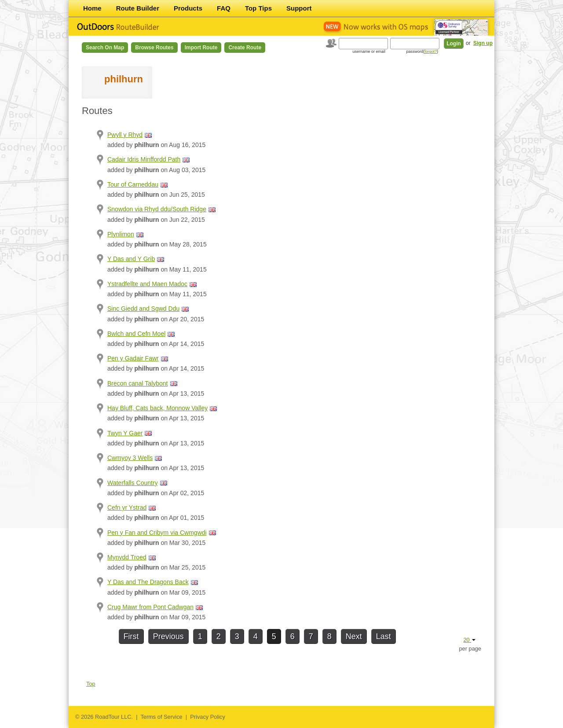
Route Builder (138, 8)
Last (384, 636)
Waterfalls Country (133, 483)
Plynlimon (121, 234)
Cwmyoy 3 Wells (130, 458)
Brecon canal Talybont (138, 383)
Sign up (483, 43)
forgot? (431, 51)
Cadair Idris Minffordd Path (144, 159)
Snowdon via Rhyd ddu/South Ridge (157, 209)
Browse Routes (154, 48)
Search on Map (105, 48)
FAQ (224, 8)
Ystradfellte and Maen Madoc (147, 284)
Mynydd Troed (127, 557)
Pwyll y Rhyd (125, 135)
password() (422, 51)
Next (354, 636)
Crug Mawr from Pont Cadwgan (150, 607)
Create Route (245, 48)
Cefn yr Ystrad (127, 507)
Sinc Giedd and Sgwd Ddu (143, 309)
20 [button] (469, 640)
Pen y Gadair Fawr (133, 358)
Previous (168, 636)
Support (299, 8)
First (131, 636)
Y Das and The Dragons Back (148, 582)
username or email (369, 51)
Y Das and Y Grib (131, 259)
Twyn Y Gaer (125, 433)
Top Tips (258, 8)
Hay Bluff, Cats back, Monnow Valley (157, 408)
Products (188, 8)
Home (92, 8)
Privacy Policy (208, 717)
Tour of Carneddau (133, 184)
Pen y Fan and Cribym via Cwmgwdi (157, 533)
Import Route (201, 48)
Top (91, 684)
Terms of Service (161, 717)
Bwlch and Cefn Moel (136, 334)
